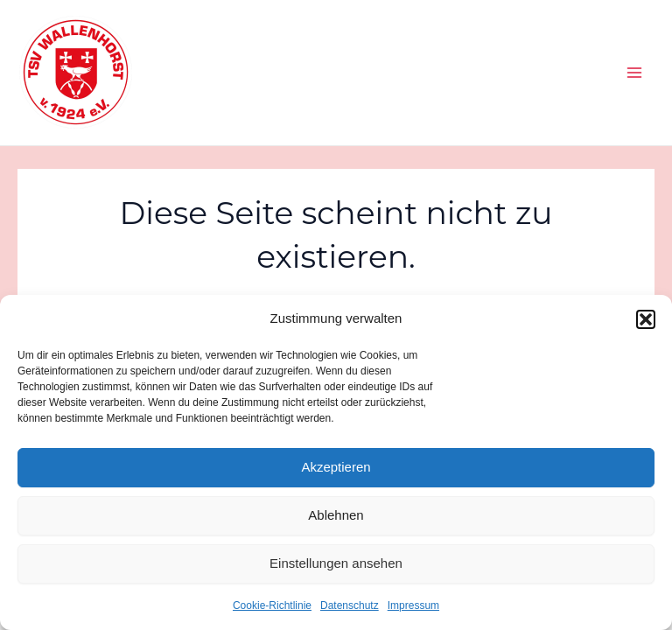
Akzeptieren (336, 467)
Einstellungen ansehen (336, 563)
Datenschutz (350, 605)
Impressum (413, 605)
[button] (646, 319)
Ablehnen (336, 515)
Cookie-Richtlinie (272, 605)
